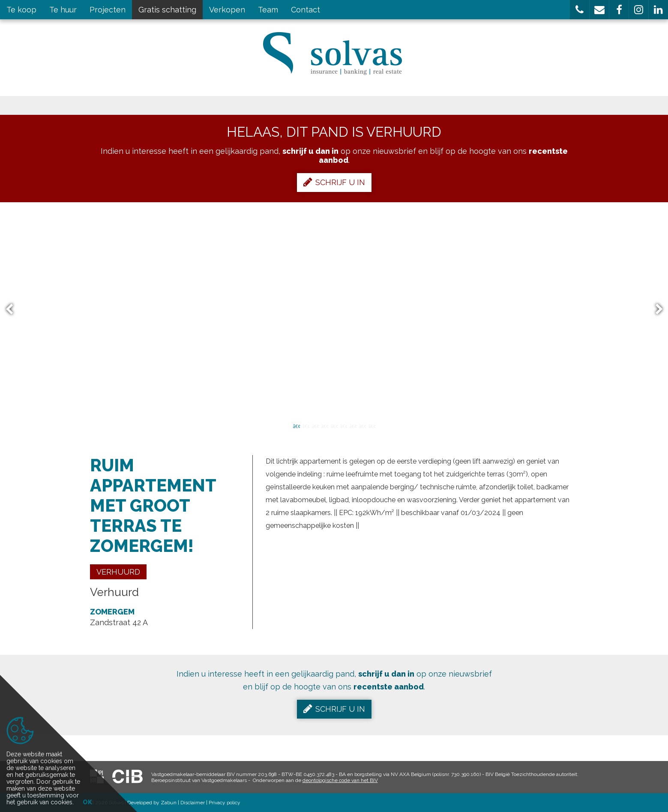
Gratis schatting (167, 10)
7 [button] (353, 425)
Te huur (63, 10)
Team (268, 10)
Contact (306, 10)
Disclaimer (193, 803)
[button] (580, 10)
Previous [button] (13, 310)
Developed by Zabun (152, 803)
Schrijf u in (334, 182)
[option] (334, 309)
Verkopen (227, 10)
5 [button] (334, 425)
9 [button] (372, 425)
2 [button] (306, 425)
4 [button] (325, 425)
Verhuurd (118, 572)
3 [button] (315, 425)
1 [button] (297, 425)
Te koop (21, 10)
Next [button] (655, 310)
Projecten (108, 10)
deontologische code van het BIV (340, 780)
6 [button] (344, 425)
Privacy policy (225, 803)
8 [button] (362, 425)
